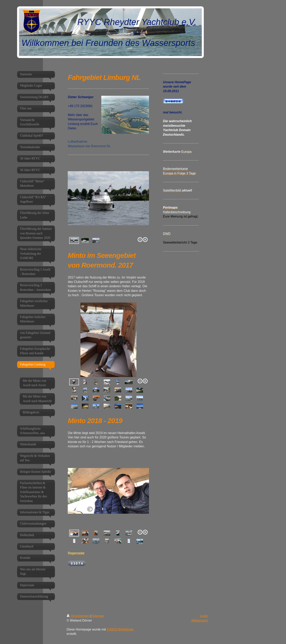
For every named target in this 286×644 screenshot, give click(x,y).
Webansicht (200, 620)
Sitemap (98, 616)
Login (204, 616)
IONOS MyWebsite (120, 629)
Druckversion (79, 616)
